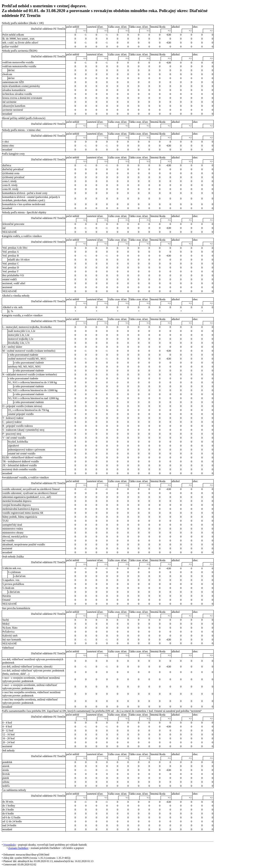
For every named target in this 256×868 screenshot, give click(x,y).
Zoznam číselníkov (18, 848)
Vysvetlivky (10, 845)
